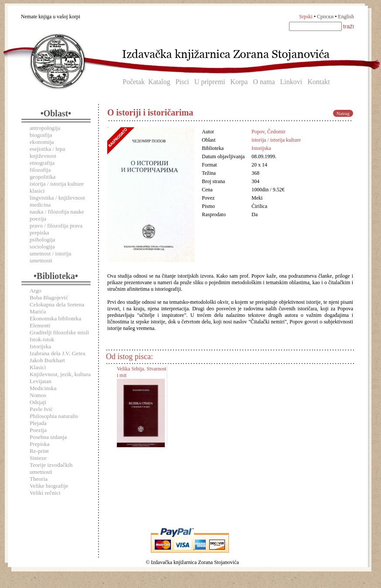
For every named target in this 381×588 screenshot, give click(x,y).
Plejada (38, 423)
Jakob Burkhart (47, 360)
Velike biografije (49, 486)
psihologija (43, 240)
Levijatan (41, 381)
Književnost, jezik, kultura (60, 374)
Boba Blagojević (49, 297)
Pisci (182, 82)
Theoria (39, 479)
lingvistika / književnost (57, 198)
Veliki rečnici (45, 493)
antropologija (45, 128)
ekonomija (42, 142)
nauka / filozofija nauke (57, 212)
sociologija (42, 246)
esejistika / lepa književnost (47, 152)
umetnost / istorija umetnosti (50, 257)
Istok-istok (42, 339)
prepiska (39, 233)
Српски (325, 17)
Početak (134, 82)
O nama (264, 82)
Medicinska (43, 388)
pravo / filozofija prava (56, 226)
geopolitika (43, 177)
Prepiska (39, 444)
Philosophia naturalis (54, 416)
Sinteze (38, 458)
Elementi (40, 325)
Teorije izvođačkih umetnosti (51, 468)
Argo (36, 291)
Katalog (159, 82)
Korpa (239, 82)
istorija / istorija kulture (57, 184)
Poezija (38, 430)
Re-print (39, 451)
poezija (38, 219)
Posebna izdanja (48, 437)
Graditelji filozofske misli (59, 332)
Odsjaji (38, 402)
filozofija (40, 170)
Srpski (306, 17)
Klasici (38, 367)
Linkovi (291, 82)
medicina (40, 205)
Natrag (343, 113)
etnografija (42, 163)
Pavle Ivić (41, 409)
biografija (41, 135)
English (346, 17)
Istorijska (40, 346)
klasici (37, 191)
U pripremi (210, 82)
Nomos (38, 395)
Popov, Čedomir (269, 132)
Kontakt (319, 82)
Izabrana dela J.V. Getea (58, 353)
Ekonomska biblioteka (55, 318)
